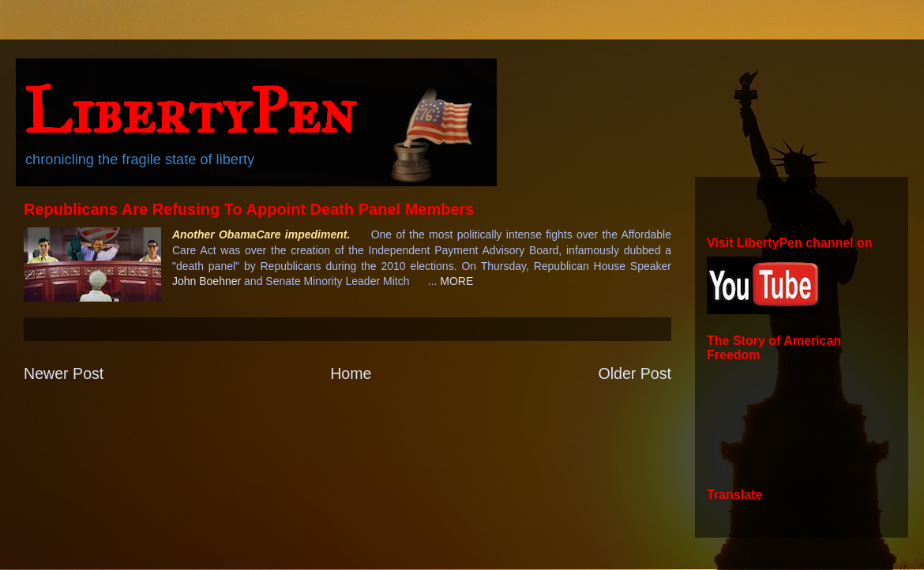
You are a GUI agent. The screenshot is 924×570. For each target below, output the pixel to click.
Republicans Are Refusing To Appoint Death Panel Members (249, 209)
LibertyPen (190, 111)
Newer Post (64, 373)
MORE (456, 281)
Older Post (635, 373)
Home (351, 373)
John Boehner (207, 281)
